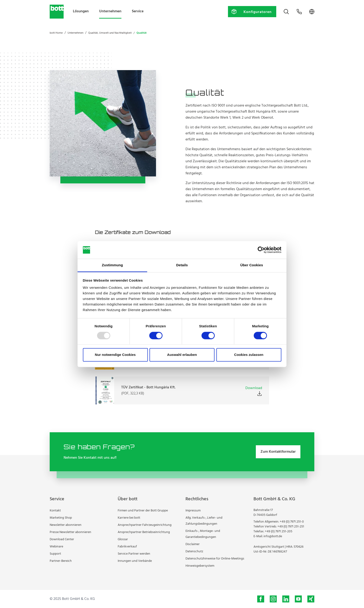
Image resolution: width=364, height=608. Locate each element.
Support (55, 554)
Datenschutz (194, 551)
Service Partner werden (134, 554)
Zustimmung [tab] (112, 265)
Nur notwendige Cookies (115, 355)
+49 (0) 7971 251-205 (279, 532)
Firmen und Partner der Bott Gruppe (143, 511)
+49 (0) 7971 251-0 (292, 522)
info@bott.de (273, 536)
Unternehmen (110, 11)
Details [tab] (182, 265)
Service (138, 11)
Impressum (193, 511)
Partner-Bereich (61, 561)
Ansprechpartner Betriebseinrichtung (144, 532)
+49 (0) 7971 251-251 (291, 527)
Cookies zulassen (249, 355)
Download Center (62, 539)
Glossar (123, 539)
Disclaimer (193, 544)
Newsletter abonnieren (66, 525)
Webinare (56, 547)
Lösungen (81, 11)
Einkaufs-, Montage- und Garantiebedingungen (203, 534)
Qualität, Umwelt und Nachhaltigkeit (110, 33)
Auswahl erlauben (182, 355)
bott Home (56, 33)
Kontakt (55, 511)
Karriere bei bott (129, 518)
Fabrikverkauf (127, 547)
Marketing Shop (61, 518)
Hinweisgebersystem (200, 566)
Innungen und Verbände (135, 561)
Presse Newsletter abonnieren (70, 532)
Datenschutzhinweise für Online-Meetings (215, 559)
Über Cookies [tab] (252, 265)
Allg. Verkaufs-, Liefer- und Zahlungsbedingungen (204, 521)
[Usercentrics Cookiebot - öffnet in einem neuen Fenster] (261, 250)
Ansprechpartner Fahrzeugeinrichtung (145, 525)
